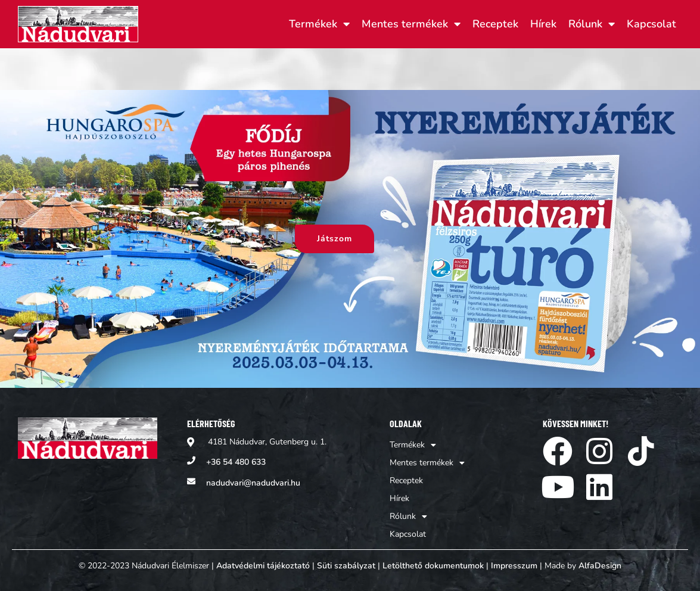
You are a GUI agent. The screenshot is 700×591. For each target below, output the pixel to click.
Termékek (319, 24)
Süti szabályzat (346, 566)
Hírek (543, 24)
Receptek (495, 24)
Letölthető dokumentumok (433, 566)
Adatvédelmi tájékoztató (263, 566)
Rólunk (592, 24)
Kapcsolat (651, 24)
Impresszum (514, 566)
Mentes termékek (411, 24)
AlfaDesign (600, 566)
